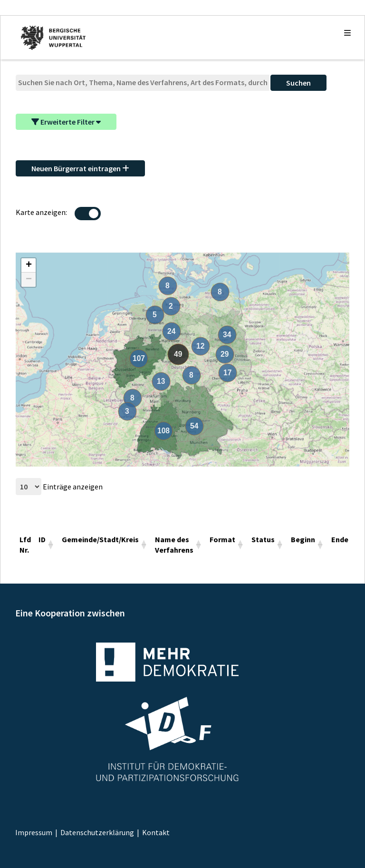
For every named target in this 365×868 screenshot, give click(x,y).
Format (222, 539)
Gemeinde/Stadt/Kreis (100, 539)
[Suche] (143, 83)
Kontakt (156, 832)
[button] (29, 265)
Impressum (34, 832)
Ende (340, 539)
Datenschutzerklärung (97, 832)
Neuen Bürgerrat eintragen (80, 168)
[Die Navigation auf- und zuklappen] (347, 33)
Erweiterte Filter (66, 122)
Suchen (298, 83)
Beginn (303, 539)
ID (42, 539)
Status (263, 539)
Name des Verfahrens (174, 545)
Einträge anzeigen (59, 487)
